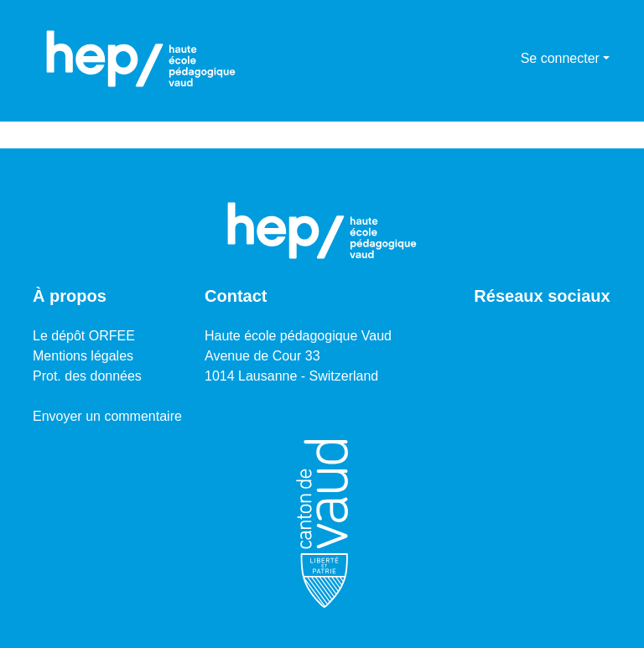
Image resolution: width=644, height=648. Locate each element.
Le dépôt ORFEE (84, 336)
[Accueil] (141, 59)
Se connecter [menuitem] (560, 58)
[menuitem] (505, 59)
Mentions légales (83, 356)
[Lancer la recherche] (481, 59)
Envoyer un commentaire (107, 416)
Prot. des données (87, 376)
